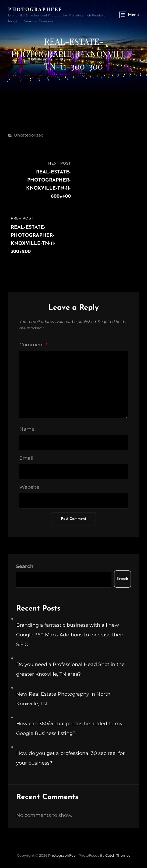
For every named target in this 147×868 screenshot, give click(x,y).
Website (29, 487)
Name (27, 429)
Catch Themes (118, 855)
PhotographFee (35, 9)
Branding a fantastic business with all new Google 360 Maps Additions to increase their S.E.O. (70, 635)
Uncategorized (29, 135)
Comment (33, 345)
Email (26, 458)
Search (25, 566)
